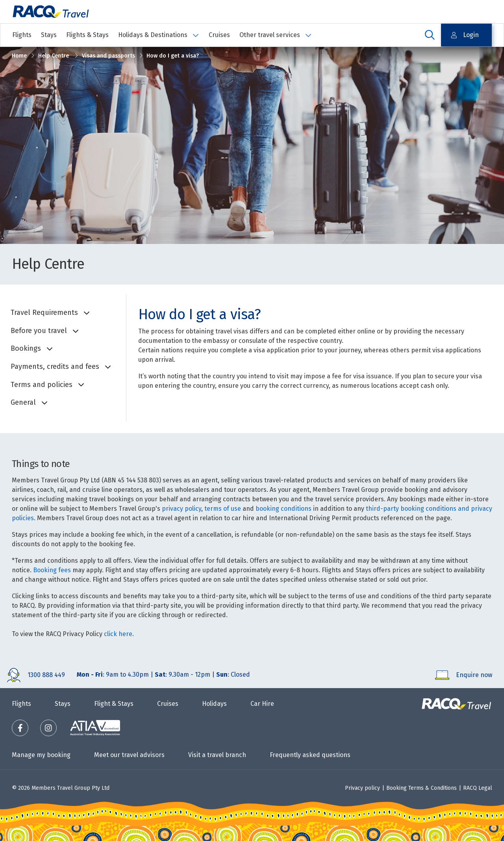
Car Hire (262, 704)
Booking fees (52, 570)
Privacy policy (362, 788)
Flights (22, 35)
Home (19, 56)
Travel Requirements (44, 313)
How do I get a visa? (173, 56)
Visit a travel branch (217, 755)
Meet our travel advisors (129, 755)
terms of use (223, 509)
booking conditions (283, 509)
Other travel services (276, 35)
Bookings (26, 349)
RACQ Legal (478, 788)
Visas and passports (108, 56)
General (23, 403)
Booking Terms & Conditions (422, 788)
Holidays (214, 704)
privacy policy (182, 509)
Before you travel (39, 331)
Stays (49, 35)
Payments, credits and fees (55, 367)
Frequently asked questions (310, 755)
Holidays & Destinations (159, 35)
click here (118, 634)
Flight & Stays (114, 704)
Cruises (219, 35)
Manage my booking (41, 755)
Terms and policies (42, 385)
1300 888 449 (46, 675)
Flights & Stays (87, 35)
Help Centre (54, 56)
